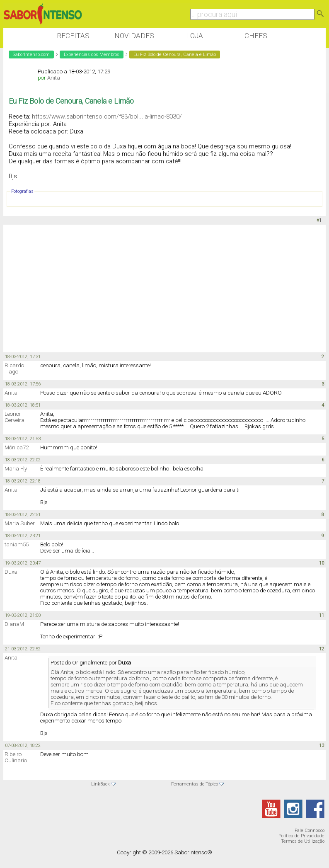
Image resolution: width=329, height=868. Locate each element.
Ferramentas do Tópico (195, 784)
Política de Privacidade (301, 836)
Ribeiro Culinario (16, 757)
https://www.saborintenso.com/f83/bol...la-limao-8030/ (107, 116)
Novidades (134, 36)
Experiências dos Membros (92, 55)
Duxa (11, 572)
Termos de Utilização (303, 841)
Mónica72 (17, 447)
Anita (54, 78)
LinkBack (100, 784)
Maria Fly (16, 469)
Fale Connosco (310, 830)
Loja (195, 36)
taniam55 (17, 544)
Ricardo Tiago (14, 369)
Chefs (256, 36)
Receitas (73, 36)
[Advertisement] (154, 289)
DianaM (14, 624)
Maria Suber (20, 523)
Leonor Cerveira (15, 417)
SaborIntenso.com (31, 55)
